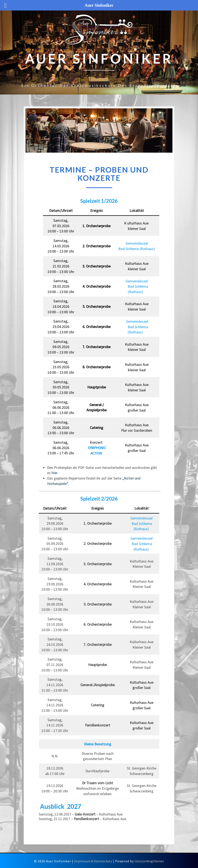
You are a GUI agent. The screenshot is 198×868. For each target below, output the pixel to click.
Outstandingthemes (149, 861)
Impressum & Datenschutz (93, 861)
